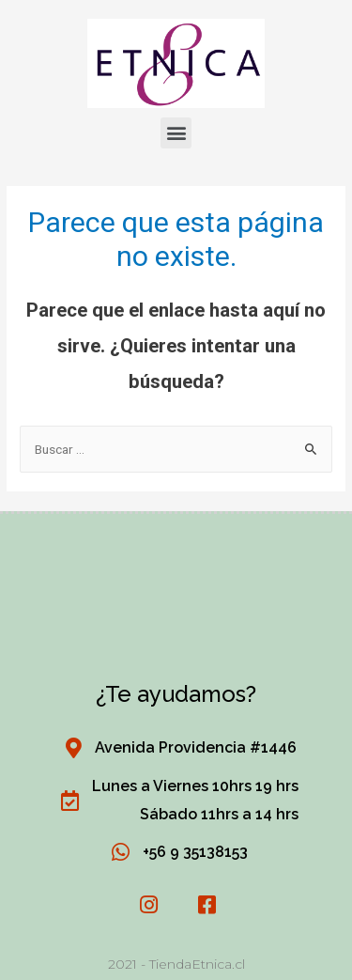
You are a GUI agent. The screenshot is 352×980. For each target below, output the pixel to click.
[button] (176, 133)
